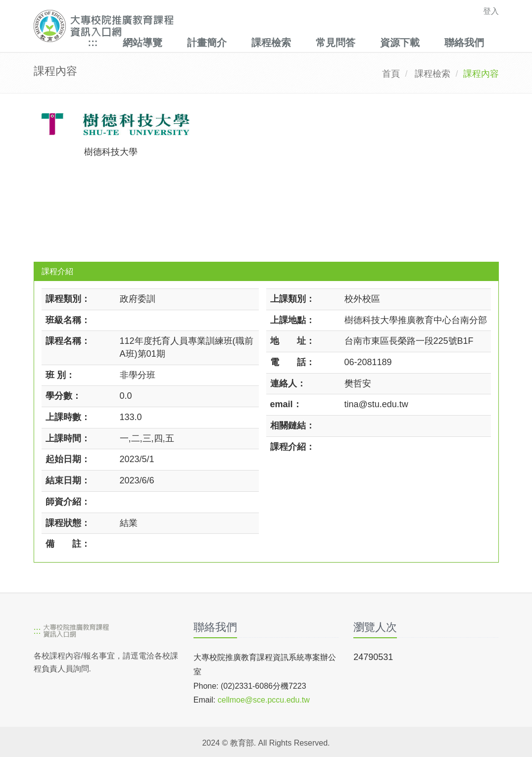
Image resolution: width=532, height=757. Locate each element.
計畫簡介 (207, 43)
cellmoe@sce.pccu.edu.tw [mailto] (264, 700)
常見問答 (336, 43)
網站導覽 (143, 43)
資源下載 (400, 43)
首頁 (391, 74)
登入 (491, 11)
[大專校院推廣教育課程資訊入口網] (221, 26)
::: (93, 43)
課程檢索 (271, 43)
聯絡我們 (464, 43)
